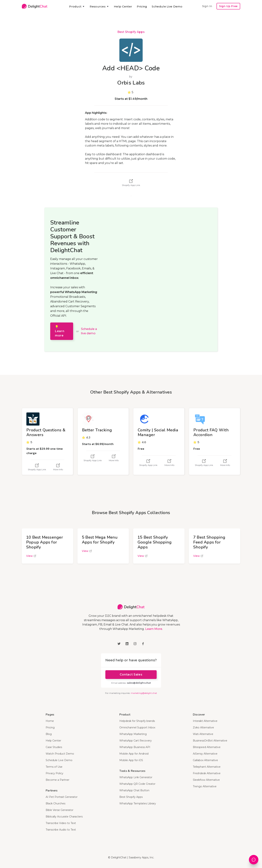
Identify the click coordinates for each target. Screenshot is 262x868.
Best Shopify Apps (131, 32)
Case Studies (54, 747)
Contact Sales (131, 674)
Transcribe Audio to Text (61, 830)
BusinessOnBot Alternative (210, 741)
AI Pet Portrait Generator (62, 797)
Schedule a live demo (89, 331)
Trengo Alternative (205, 786)
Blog (49, 734)
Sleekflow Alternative (206, 780)
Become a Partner (57, 780)
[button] (77, 7)
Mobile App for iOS (131, 760)
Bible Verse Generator (59, 810)
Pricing (142, 6)
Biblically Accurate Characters (64, 817)
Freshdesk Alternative (207, 773)
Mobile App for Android (134, 754)
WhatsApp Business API (135, 747)
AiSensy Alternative (205, 754)
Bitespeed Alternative (207, 747)
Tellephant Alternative (207, 767)
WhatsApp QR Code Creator (137, 784)
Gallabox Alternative (205, 760)
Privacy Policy (54, 773)
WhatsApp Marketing (133, 734)
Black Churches (55, 803)
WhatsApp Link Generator (136, 777)
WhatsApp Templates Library (138, 803)
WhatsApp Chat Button (134, 790)
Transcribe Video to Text (61, 823)
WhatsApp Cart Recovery (136, 741)
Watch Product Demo (60, 754)
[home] (35, 6)
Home (50, 721)
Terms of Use (54, 767)
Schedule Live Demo (167, 6)
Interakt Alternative (205, 721)
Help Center (123, 6)
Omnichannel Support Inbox (137, 727)
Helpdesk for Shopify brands (137, 721)
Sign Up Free (228, 6)
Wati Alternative (203, 734)
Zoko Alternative (203, 727)
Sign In (207, 6)
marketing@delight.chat (144, 693)
